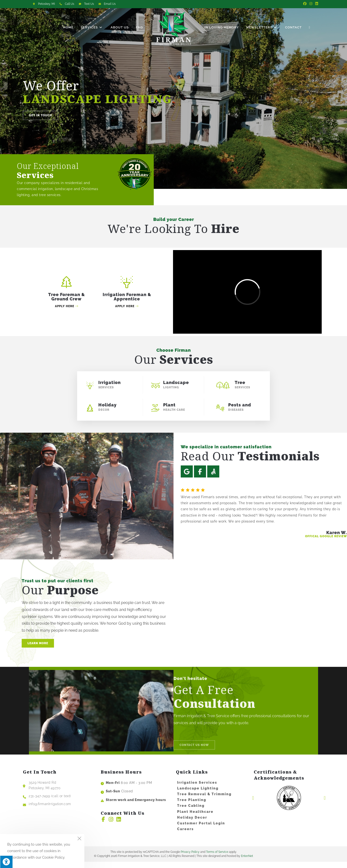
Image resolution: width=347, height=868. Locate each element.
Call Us (70, 4)
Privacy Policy (190, 858)
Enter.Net (247, 862)
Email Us (110, 4)
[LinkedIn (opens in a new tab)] (316, 4)
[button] (40, 123)
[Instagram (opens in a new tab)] (311, 4)
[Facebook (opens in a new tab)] (305, 4)
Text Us (89, 4)
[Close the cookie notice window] (79, 839)
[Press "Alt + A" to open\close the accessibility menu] (6, 862)
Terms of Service (217, 858)
